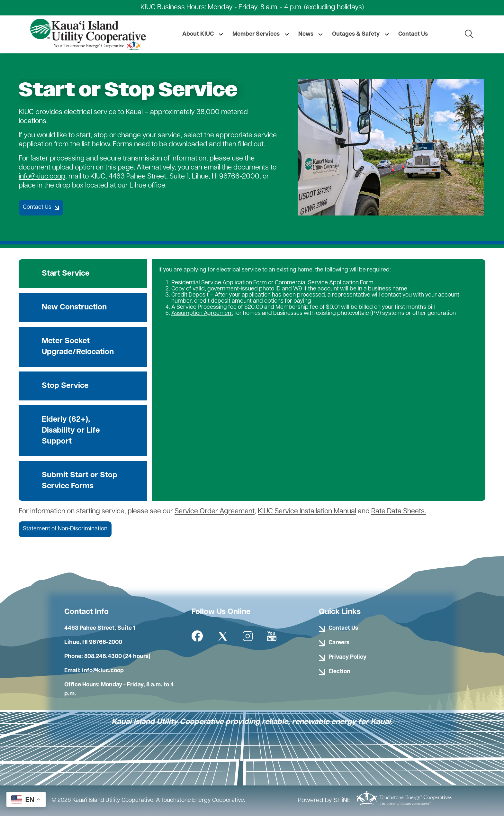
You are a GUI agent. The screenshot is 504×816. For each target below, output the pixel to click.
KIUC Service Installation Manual (307, 512)
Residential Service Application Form (219, 283)
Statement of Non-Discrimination (65, 529)
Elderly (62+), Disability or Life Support (71, 431)
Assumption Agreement (202, 313)
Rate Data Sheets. (399, 512)
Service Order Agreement (215, 512)
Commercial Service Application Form (324, 283)
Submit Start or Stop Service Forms (80, 481)
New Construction (74, 307)
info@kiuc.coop (42, 177)
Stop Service (65, 386)
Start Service (66, 274)
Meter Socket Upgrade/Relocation (78, 347)
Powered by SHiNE (324, 801)
